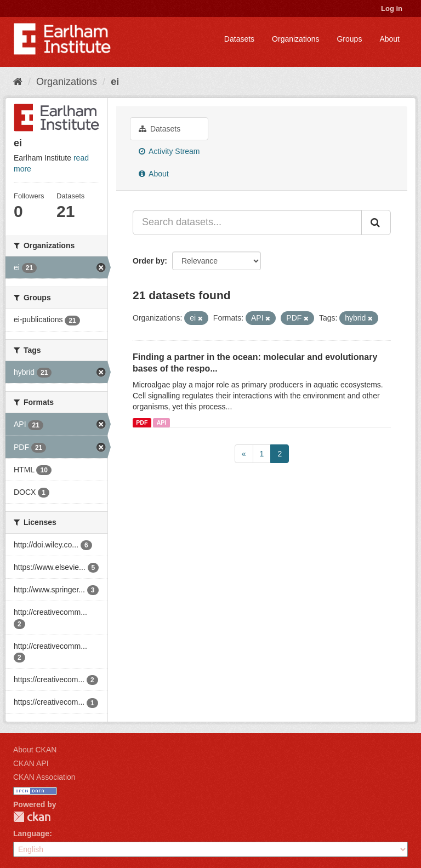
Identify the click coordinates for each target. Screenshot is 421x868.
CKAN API (31, 763)
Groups (349, 39)
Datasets (239, 39)
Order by (149, 261)
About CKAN (35, 750)
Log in (392, 8)
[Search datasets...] (247, 222)
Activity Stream (169, 151)
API (162, 422)
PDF (142, 422)
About (389, 39)
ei (115, 82)
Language (31, 833)
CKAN (32, 817)
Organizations (295, 39)
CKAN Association (44, 777)
